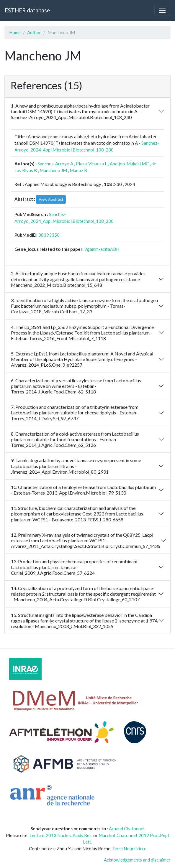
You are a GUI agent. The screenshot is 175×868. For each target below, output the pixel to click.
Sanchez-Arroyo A (55, 164)
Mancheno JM (53, 170)
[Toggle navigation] (162, 10)
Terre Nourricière (129, 849)
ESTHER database (27, 10)
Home (15, 32)
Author (34, 32)
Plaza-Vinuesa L (91, 164)
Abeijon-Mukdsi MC (129, 164)
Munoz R (78, 170)
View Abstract (51, 199)
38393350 (49, 235)
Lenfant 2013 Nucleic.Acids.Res (60, 835)
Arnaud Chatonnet (127, 829)
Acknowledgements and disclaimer (137, 860)
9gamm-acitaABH (102, 249)
